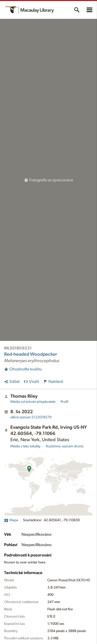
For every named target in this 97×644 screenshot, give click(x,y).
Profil (64, 402)
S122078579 (31, 417)
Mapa (11, 520)
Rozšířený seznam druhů (65, 446)
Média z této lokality (25, 446)
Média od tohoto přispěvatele (33, 402)
